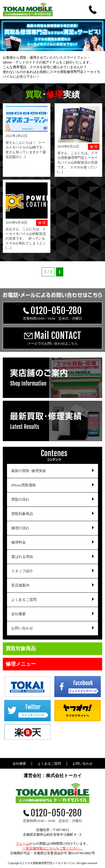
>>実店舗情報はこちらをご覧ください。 (53, 848)
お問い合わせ (22, 628)
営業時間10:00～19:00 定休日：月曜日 (53, 313)
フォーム (22, 844)
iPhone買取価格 (24, 485)
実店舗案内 (20, 585)
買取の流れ (20, 499)
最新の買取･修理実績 (29, 471)
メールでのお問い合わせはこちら (53, 338)
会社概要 (18, 614)
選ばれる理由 (22, 557)
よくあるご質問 (24, 600)
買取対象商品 (22, 514)
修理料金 (18, 542)
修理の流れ (20, 528)
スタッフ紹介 (22, 571)
